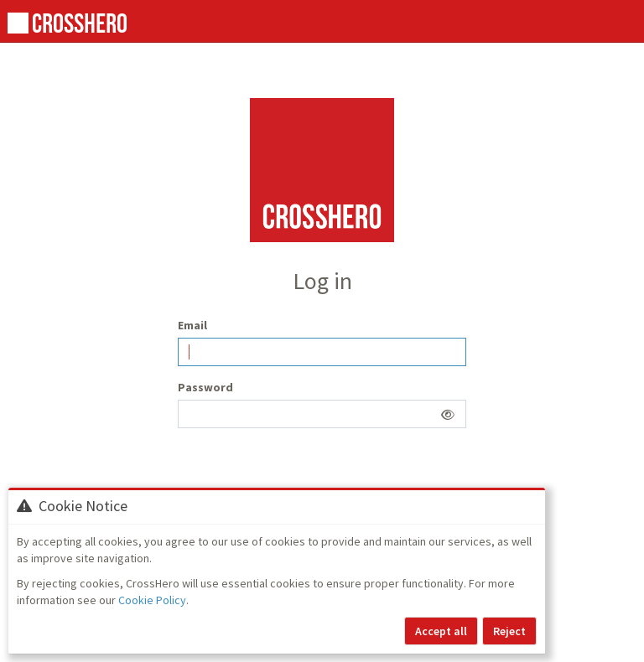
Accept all (441, 631)
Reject (509, 631)
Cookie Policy (152, 600)
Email (192, 325)
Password (205, 387)
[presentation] (305, 473)
